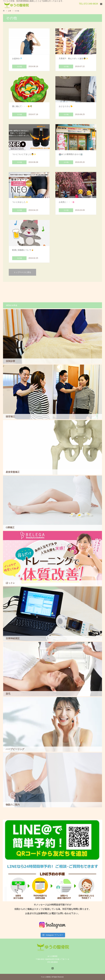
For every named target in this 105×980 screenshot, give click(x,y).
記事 (10, 11)
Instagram (52, 968)
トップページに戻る (22, 272)
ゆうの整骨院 (47, 977)
